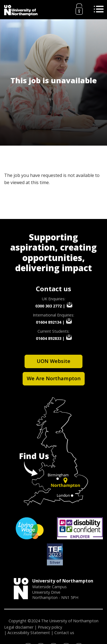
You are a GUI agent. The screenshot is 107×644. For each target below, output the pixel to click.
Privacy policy (50, 627)
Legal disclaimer (19, 627)
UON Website (54, 361)
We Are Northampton (54, 378)
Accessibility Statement (29, 633)
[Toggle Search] (99, 9)
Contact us (64, 633)
